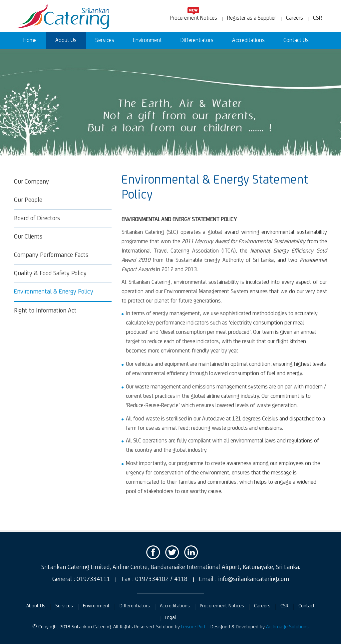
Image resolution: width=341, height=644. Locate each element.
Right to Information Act (45, 311)
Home (30, 40)
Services (105, 40)
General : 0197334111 (81, 579)
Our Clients (28, 237)
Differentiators (197, 40)
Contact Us (296, 40)
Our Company (31, 182)
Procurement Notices (193, 18)
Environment (147, 40)
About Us (66, 40)
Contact (307, 606)
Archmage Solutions (287, 627)
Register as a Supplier (252, 18)
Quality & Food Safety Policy (50, 274)
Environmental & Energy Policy (54, 292)
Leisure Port (193, 627)
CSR (318, 18)
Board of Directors (37, 219)
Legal (170, 618)
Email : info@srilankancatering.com (244, 579)
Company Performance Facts (51, 255)
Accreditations (248, 40)
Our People (28, 200)
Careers (295, 18)
